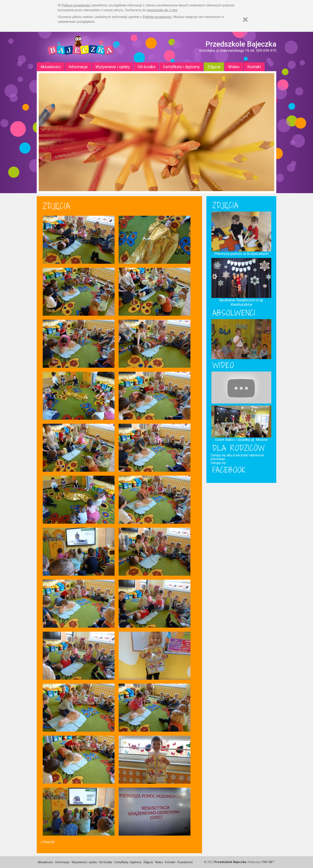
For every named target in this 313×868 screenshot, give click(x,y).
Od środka (146, 67)
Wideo (234, 67)
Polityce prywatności (76, 5)
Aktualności (51, 67)
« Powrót (48, 842)
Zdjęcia (214, 67)
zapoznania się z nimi (162, 10)
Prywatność (185, 862)
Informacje (78, 67)
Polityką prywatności (157, 17)
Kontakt (254, 67)
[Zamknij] (245, 19)
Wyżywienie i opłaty (113, 67)
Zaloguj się (218, 463)
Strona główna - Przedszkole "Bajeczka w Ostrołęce (81, 47)
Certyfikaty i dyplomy (181, 67)
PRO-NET (268, 862)
